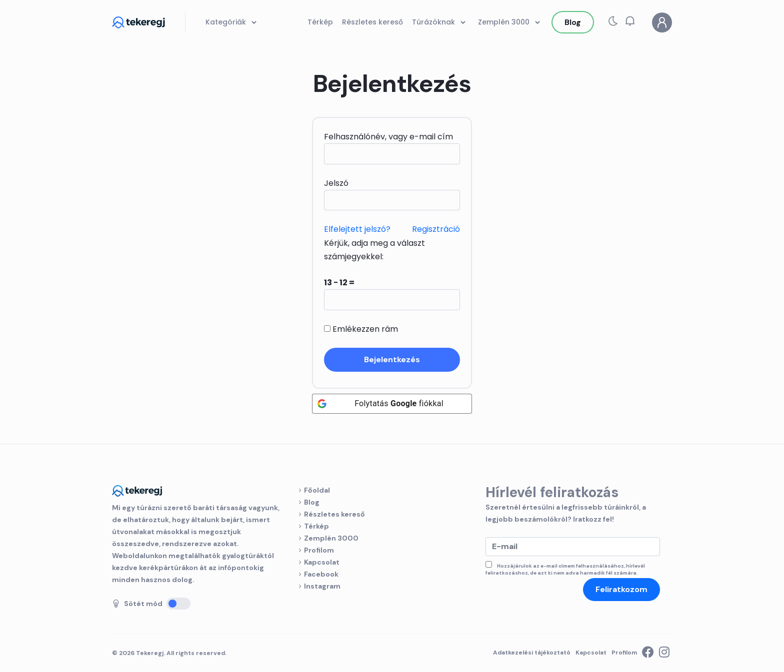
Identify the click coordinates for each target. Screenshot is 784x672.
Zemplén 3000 (331, 538)
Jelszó (336, 183)
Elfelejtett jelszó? (357, 229)
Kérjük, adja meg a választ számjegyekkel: (374, 250)
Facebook (321, 574)
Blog (312, 502)
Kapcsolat (322, 562)
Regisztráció (436, 229)
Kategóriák (233, 22)
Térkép (316, 526)
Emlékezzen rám (361, 329)
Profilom (319, 550)
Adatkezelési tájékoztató (532, 653)
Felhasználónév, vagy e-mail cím (388, 137)
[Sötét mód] (178, 604)
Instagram (322, 586)
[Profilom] (662, 22)
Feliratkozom (621, 589)
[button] (630, 21)
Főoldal (317, 490)
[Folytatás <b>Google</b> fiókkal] (392, 404)
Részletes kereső (334, 514)
